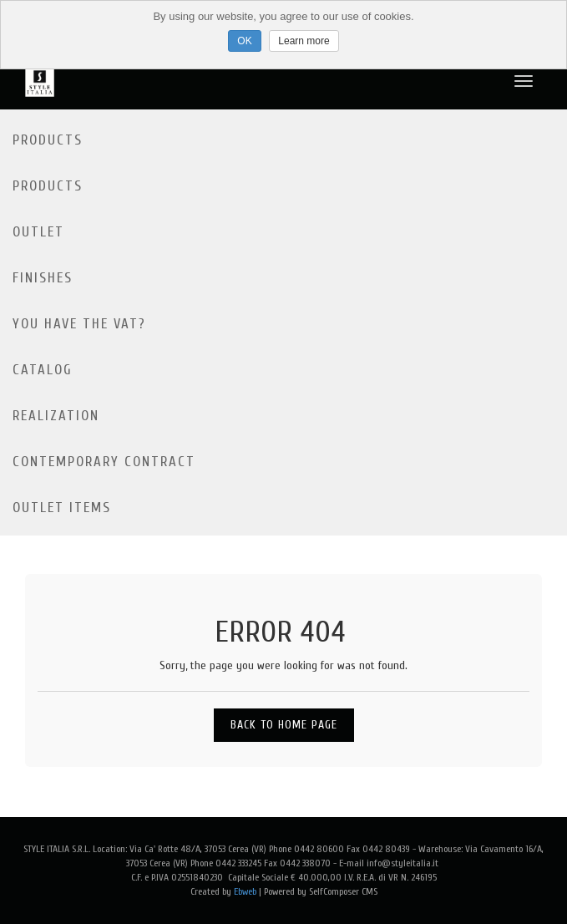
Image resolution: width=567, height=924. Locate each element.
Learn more (304, 41)
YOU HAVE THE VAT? (79, 324)
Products (48, 140)
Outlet (38, 232)
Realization (56, 416)
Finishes (43, 278)
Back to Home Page (284, 725)
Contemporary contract (104, 462)
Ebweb (245, 891)
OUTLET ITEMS (62, 508)
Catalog (43, 370)
